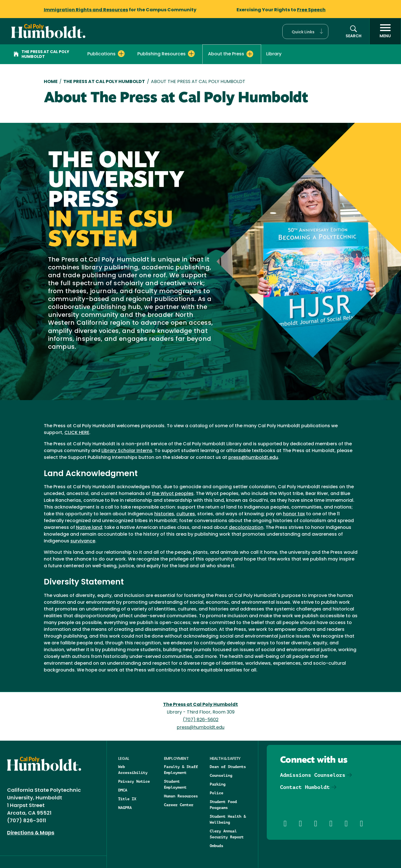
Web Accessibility (133, 770)
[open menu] (385, 31)
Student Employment (175, 784)
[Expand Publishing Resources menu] (191, 54)
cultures (186, 514)
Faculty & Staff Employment (181, 770)
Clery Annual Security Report (227, 834)
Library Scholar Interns (127, 451)
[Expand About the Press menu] (250, 54)
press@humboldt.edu (253, 458)
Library (274, 54)
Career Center (179, 805)
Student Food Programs (223, 805)
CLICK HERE (77, 433)
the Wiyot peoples (173, 494)
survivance (83, 541)
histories (164, 514)
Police (216, 793)
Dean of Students (228, 767)
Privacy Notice (134, 781)
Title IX (127, 799)
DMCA (123, 790)
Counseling (221, 775)
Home (51, 82)
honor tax (294, 514)
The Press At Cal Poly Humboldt (104, 82)
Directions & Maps (31, 833)
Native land (89, 528)
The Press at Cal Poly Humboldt (41, 54)
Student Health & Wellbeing (228, 819)
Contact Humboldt (305, 787)
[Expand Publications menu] (121, 54)
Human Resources (181, 796)
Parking (218, 784)
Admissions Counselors (313, 775)
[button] (305, 31)
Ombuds (216, 846)
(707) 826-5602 (201, 720)
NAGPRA (125, 808)
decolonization (246, 528)
